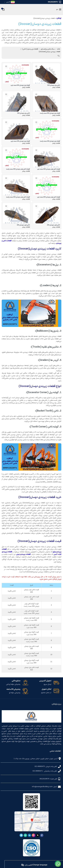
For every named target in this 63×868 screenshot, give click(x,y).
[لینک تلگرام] (21, 835)
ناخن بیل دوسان (54, 85)
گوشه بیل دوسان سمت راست (50, 113)
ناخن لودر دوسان (54, 225)
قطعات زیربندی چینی (23, 554)
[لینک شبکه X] (38, 835)
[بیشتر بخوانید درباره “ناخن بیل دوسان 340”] (26, 115)
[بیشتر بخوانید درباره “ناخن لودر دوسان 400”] (26, 227)
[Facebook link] (42, 835)
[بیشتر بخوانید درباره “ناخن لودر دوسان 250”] (56, 227)
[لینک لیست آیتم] (31, 766)
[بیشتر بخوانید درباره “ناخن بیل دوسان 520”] (56, 88)
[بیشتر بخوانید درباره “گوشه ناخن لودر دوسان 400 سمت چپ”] (56, 171)
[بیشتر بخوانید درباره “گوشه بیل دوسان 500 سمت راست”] (56, 115)
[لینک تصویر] (58, 864)
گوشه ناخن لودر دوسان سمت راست (18, 169)
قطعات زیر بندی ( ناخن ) (30, 49)
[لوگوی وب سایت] (32, 9)
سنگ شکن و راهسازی (48, 49)
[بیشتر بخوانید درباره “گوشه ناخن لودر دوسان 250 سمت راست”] (26, 199)
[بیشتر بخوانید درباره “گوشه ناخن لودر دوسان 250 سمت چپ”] (56, 199)
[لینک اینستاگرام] (34, 835)
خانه (59, 49)
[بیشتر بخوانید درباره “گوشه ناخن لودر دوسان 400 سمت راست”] (26, 171)
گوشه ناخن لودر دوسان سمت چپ (49, 169)
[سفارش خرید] (58, 56)
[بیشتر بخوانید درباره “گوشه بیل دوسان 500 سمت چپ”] (26, 88)
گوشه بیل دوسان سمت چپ (20, 85)
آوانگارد (59, 18)
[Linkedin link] (29, 835)
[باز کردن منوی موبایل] (59, 9)
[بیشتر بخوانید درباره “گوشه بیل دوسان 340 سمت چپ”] (26, 143)
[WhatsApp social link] (25, 835)
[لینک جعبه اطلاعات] (46, 683)
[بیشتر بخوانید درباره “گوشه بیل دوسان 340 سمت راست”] (56, 143)
